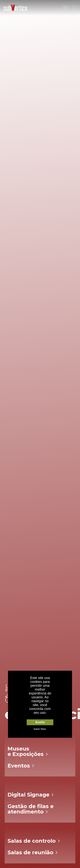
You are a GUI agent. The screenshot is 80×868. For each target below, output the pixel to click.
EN (54, 8)
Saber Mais (40, 729)
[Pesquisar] (75, 8)
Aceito (40, 722)
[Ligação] (15, 8)
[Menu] (65, 8)
